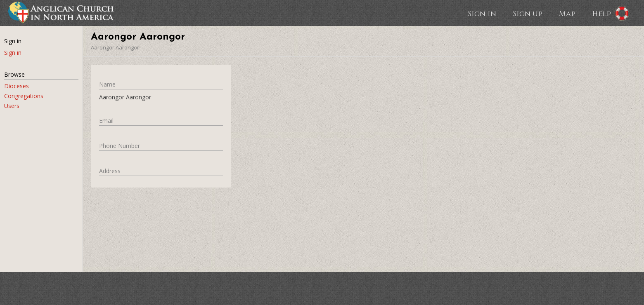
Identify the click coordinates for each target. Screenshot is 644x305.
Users (12, 106)
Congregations (24, 96)
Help (601, 13)
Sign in (482, 13)
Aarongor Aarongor (115, 47)
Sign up (528, 13)
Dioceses (17, 86)
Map (567, 13)
